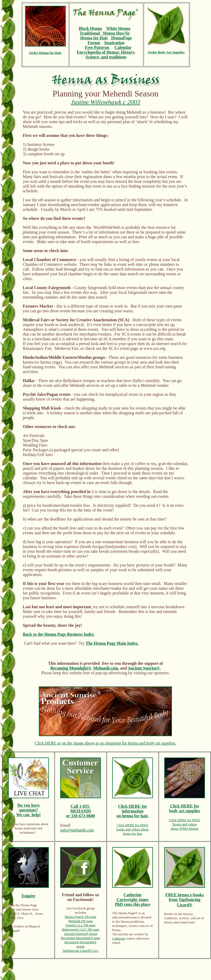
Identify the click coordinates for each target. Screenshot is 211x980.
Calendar (123, 47)
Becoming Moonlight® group (80, 944)
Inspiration (114, 43)
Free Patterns (97, 47)
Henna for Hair (94, 38)
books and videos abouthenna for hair (133, 831)
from (174, 900)
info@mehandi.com (77, 830)
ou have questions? (29, 808)
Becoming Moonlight (76, 938)
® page (95, 938)
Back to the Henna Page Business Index (59, 634)
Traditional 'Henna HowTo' (105, 33)
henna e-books (191, 895)
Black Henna (90, 28)
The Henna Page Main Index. (112, 643)
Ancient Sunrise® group (81, 934)
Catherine (119, 938)
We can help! (29, 815)
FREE (172, 895)
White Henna (118, 28)
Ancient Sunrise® (144, 668)
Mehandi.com (106, 668)
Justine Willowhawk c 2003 (106, 102)
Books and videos (185, 824)
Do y (22, 805)
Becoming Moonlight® (71, 668)
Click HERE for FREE (133, 825)
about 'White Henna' (185, 828)
